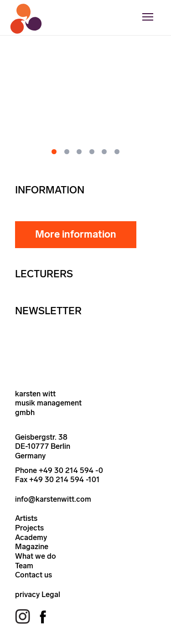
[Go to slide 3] (79, 152)
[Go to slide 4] (92, 152)
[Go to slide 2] (67, 152)
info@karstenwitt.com (53, 499)
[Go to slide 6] (117, 152)
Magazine (32, 546)
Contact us (34, 575)
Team (24, 566)
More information (76, 234)
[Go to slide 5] (104, 152)
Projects (29, 528)
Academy (31, 537)
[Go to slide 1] (54, 152)
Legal (51, 594)
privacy (27, 594)
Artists (26, 518)
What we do (36, 556)
